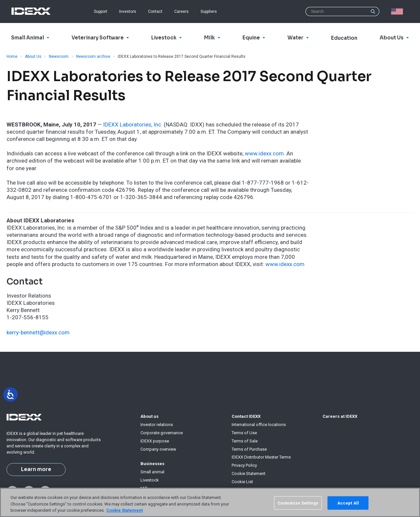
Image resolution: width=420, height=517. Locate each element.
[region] (210, 502)
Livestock (150, 480)
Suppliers (209, 11)
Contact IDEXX (246, 416)
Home (12, 56)
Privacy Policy (244, 465)
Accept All (348, 503)
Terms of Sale (245, 441)
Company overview (158, 449)
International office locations (259, 425)
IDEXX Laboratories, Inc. (133, 124)
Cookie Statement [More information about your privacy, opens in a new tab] (125, 510)
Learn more (36, 469)
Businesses (152, 464)
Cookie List (242, 482)
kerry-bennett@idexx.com (38, 332)
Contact (155, 11)
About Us (33, 56)
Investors (128, 11)
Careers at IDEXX (340, 416)
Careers (181, 11)
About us (149, 416)
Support (101, 11)
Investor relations (157, 425)
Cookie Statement (249, 473)
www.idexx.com (264, 153)
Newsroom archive (93, 56)
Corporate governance (162, 433)
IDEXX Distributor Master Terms (261, 457)
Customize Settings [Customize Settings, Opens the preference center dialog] (298, 503)
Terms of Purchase (249, 449)
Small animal (152, 472)
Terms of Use (244, 433)
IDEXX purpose (155, 441)
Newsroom (59, 56)
